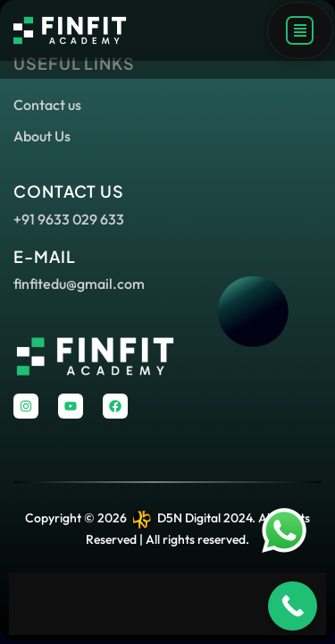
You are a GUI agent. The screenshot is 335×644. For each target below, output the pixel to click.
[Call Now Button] (293, 606)
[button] (300, 30)
